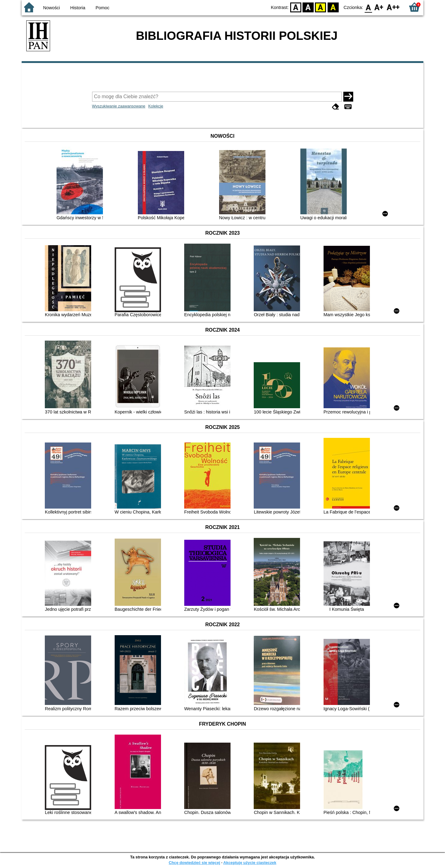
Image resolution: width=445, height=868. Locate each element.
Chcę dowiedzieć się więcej (194, 863)
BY (333, 7)
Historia (78, 8)
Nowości (52, 8)
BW (308, 7)
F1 (379, 7)
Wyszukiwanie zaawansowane (119, 106)
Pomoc (102, 8)
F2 (393, 7)
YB (321, 7)
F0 (368, 7)
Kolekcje (156, 106)
